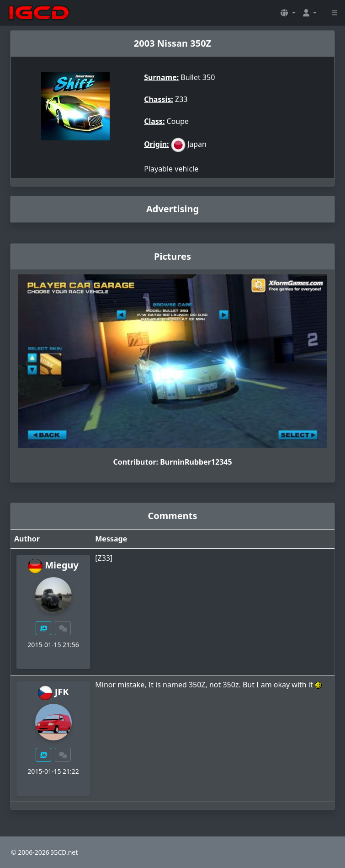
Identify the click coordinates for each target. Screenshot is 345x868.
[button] (288, 13)
